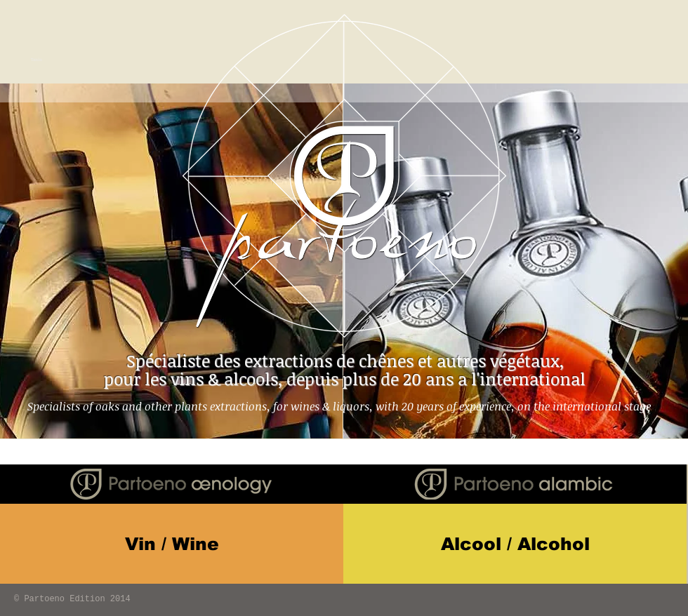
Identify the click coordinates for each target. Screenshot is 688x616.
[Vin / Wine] (172, 544)
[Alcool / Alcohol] (515, 544)
